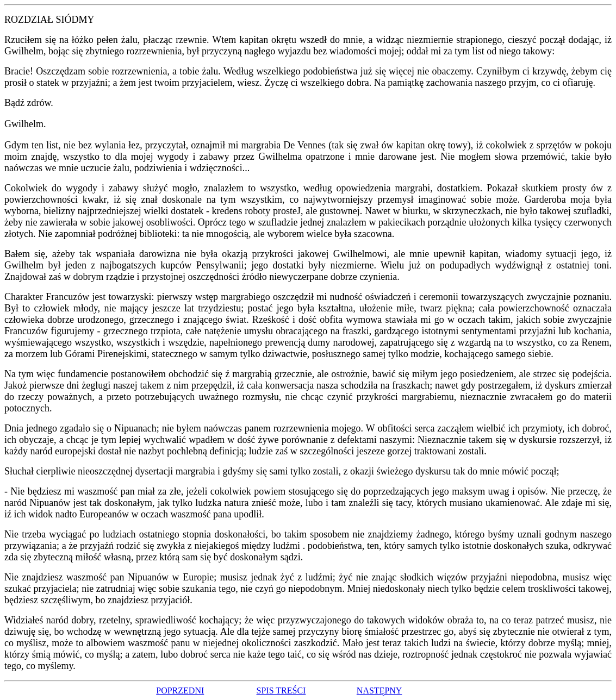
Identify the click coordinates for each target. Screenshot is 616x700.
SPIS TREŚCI (281, 690)
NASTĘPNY (379, 690)
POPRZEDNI (180, 690)
